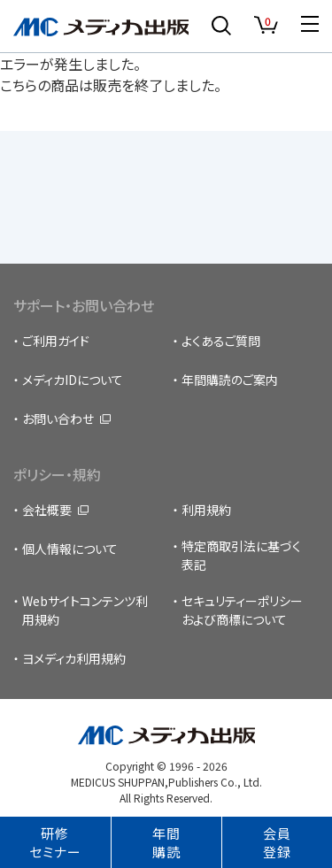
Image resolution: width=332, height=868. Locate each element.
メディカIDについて (73, 380)
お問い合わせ (58, 419)
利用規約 (206, 510)
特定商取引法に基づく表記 (241, 555)
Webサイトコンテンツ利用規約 (85, 610)
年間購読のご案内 (230, 380)
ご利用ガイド (56, 341)
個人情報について (70, 549)
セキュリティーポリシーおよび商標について (242, 610)
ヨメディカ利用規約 (74, 658)
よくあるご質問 (221, 341)
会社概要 (47, 510)
